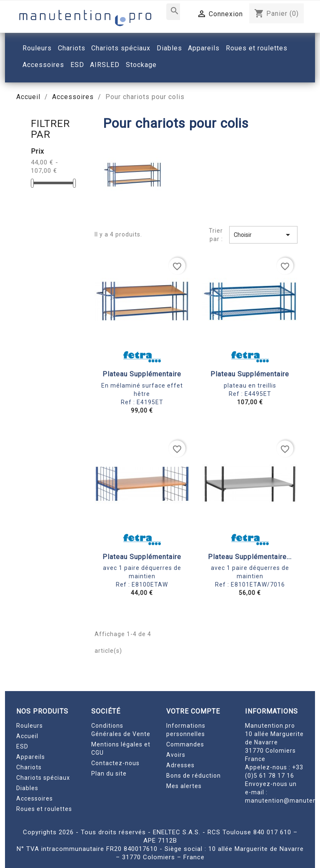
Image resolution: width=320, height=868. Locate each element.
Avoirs (176, 755)
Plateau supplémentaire (142, 374)
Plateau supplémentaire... (250, 557)
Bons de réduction (194, 776)
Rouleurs (30, 726)
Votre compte (193, 711)
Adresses (180, 765)
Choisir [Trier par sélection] (263, 235)
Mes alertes (184, 786)
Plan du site (109, 773)
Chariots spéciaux (43, 778)
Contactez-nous (115, 763)
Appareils (31, 757)
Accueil (27, 736)
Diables (27, 788)
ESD (22, 746)
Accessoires (35, 798)
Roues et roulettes (44, 809)
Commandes (185, 744)
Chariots (29, 767)
